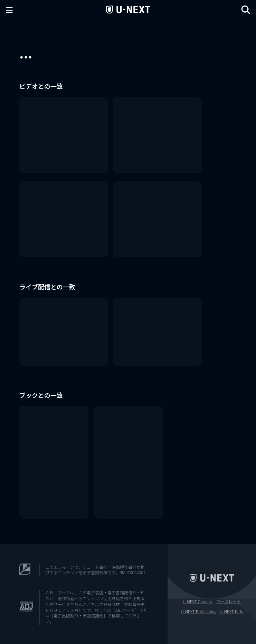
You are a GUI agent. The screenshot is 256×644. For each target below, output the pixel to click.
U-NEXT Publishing (198, 612)
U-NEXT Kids (231, 612)
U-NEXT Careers (197, 602)
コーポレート (228, 602)
